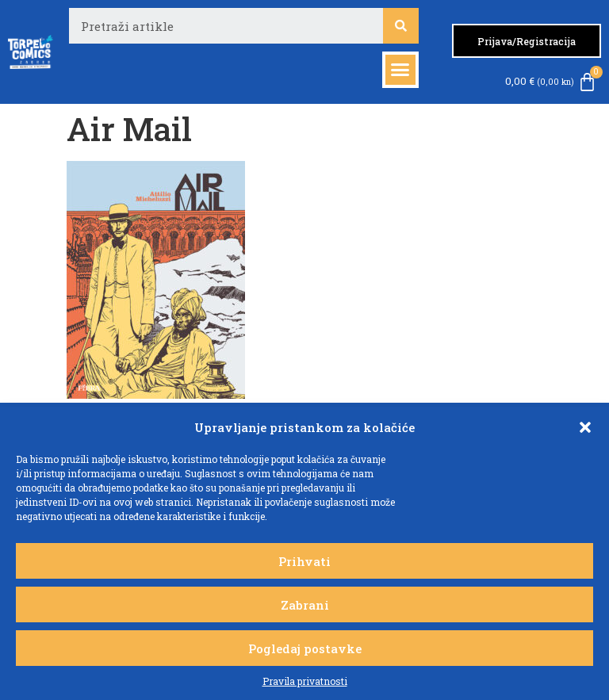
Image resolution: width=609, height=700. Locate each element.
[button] (585, 427)
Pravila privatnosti (305, 681)
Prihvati (304, 561)
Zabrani (305, 605)
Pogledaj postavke (305, 648)
